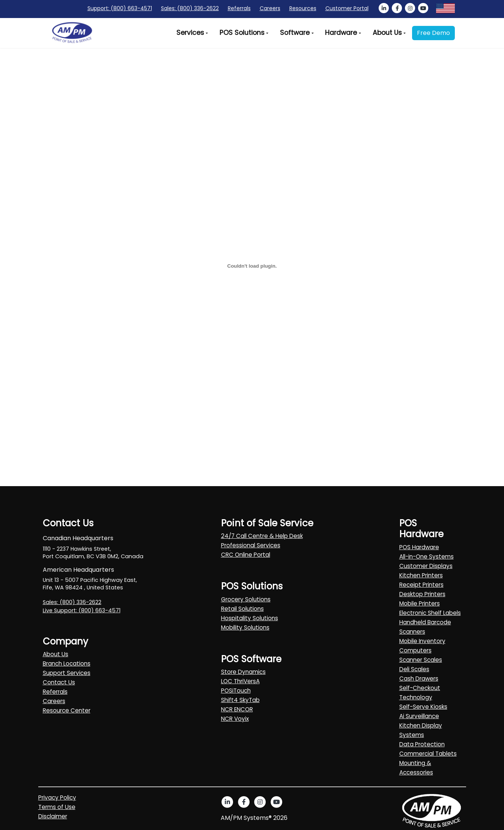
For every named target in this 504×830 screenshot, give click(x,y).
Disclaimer (53, 816)
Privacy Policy (57, 798)
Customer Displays (426, 566)
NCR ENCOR (237, 709)
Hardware (341, 33)
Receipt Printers (421, 585)
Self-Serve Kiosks (423, 707)
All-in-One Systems (427, 557)
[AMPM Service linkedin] (384, 8)
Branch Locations (67, 664)
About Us (387, 33)
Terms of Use (57, 807)
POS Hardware (419, 547)
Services (190, 33)
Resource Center (67, 710)
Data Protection (422, 744)
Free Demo (433, 33)
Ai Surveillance (419, 716)
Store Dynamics (243, 672)
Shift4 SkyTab (240, 700)
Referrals (239, 8)
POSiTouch (236, 691)
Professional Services (251, 545)
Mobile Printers (420, 603)
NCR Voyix (235, 719)
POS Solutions (242, 33)
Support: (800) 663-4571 (120, 8)
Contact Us (59, 682)
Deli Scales (414, 669)
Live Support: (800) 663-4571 (82, 610)
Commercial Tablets (428, 754)
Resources (303, 8)
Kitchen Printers (421, 575)
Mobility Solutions (245, 627)
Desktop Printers (422, 594)
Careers (270, 8)
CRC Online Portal (246, 555)
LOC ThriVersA (240, 681)
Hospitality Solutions (250, 618)
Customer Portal (347, 8)
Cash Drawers (419, 679)
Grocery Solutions (246, 599)
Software (295, 33)
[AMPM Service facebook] (397, 8)
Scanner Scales (421, 660)
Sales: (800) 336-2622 (190, 8)
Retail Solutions (242, 609)
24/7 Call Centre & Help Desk (262, 536)
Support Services (67, 673)
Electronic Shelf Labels (430, 613)
